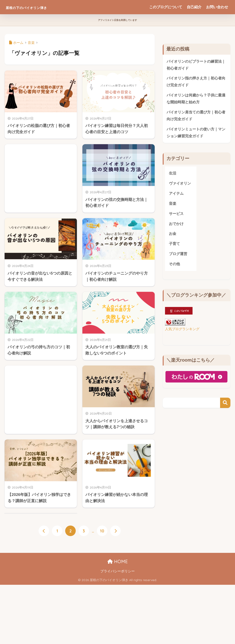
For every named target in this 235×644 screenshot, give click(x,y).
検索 (225, 406)
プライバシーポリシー (117, 571)
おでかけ (177, 226)
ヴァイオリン (181, 185)
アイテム (177, 196)
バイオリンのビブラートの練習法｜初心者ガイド (196, 65)
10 (102, 531)
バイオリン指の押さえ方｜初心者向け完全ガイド (196, 82)
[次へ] (115, 531)
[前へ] (44, 531)
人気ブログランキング (182, 333)
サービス (177, 216)
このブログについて (166, 7)
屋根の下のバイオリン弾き (40, 7)
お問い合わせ (217, 7)
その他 (175, 268)
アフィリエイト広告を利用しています (117, 20)
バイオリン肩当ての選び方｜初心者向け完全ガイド (196, 117)
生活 (173, 175)
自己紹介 (194, 7)
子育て (175, 247)
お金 (173, 237)
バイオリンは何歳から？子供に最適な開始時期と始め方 (196, 99)
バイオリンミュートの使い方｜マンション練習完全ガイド (196, 134)
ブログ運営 (179, 257)
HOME (118, 562)
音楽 (173, 206)
